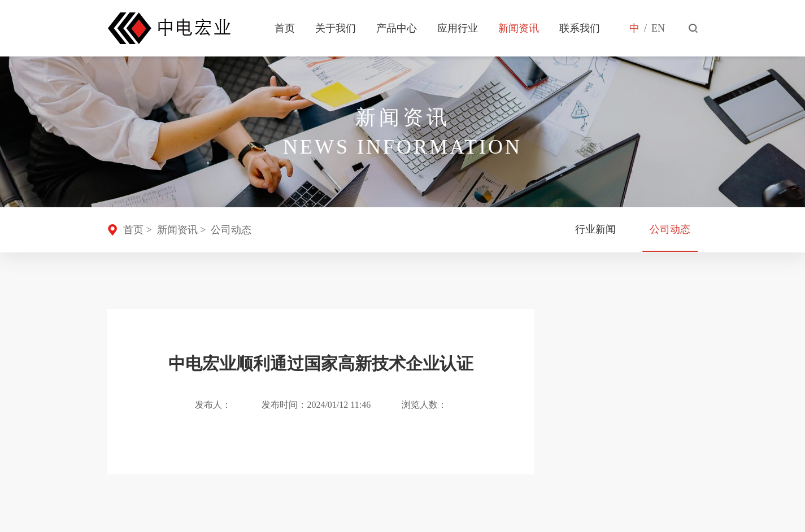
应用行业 (458, 28)
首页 (285, 28)
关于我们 (336, 28)
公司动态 (231, 230)
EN (658, 28)
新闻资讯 (519, 28)
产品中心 (397, 28)
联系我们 (580, 28)
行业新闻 (595, 230)
